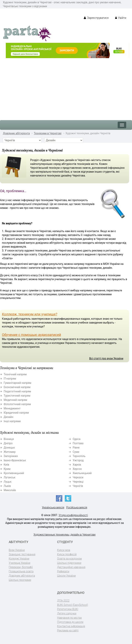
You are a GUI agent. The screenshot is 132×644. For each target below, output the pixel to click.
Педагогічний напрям (17, 391)
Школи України (66, 576)
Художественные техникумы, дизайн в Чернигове (64, 535)
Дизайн (9, 417)
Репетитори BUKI (68, 609)
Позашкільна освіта (21, 571)
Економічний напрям (17, 387)
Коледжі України (19, 559)
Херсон (77, 469)
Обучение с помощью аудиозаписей (31, 335)
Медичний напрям (15, 400)
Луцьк (8, 482)
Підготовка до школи (70, 622)
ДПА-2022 (63, 601)
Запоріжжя (11, 456)
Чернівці (78, 482)
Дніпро (8, 443)
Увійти (121, 18)
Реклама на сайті (68, 630)
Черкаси (78, 477)
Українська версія (53, 507)
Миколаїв (10, 490)
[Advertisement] (66, 87)
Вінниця (9, 439)
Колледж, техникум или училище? (30, 314)
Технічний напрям (15, 374)
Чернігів (78, 486)
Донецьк (9, 448)
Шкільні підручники (69, 563)
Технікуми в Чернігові (48, 133)
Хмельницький (82, 473)
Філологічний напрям (17, 404)
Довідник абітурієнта (16, 133)
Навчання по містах (69, 618)
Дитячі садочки (67, 613)
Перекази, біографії (21, 567)
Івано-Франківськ (15, 460)
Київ (6, 465)
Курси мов (64, 550)
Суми (76, 452)
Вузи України (17, 550)
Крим (7, 469)
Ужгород (78, 460)
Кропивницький (14, 473)
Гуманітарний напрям (17, 383)
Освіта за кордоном (69, 559)
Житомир (10, 452)
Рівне (76, 448)
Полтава (78, 443)
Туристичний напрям (17, 396)
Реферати (63, 571)
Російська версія (77, 507)
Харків (77, 465)
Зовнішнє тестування (22, 554)
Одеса (76, 439)
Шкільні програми (20, 580)
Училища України (19, 563)
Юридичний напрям (16, 413)
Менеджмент (12, 408)
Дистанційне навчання (71, 567)
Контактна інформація (71, 626)
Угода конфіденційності (73, 515)
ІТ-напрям (10, 379)
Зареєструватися (96, 18)
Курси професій (67, 554)
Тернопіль (79, 456)
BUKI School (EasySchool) (72, 605)
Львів (7, 486)
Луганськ (10, 477)
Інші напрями (12, 421)
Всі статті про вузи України (106, 358)
